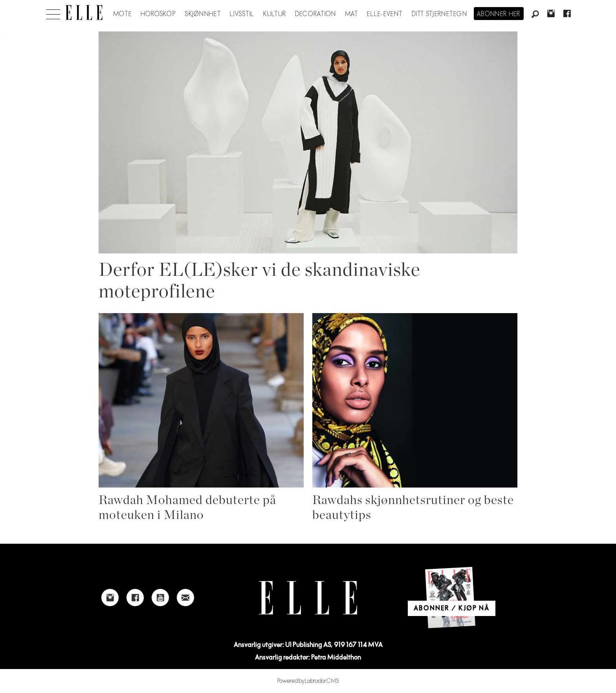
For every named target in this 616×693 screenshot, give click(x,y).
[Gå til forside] (84, 13)
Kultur (275, 14)
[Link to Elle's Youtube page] (160, 598)
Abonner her (499, 14)
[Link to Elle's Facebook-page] (135, 598)
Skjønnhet (203, 14)
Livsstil (242, 14)
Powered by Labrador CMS (308, 681)
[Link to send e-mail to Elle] (185, 598)
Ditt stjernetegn (439, 14)
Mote (122, 14)
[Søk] (535, 15)
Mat (352, 14)
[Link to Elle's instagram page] (110, 598)
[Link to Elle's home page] (308, 598)
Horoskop (158, 14)
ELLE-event (385, 14)
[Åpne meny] (53, 12)
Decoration (316, 14)
